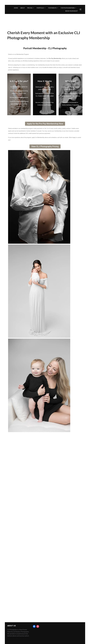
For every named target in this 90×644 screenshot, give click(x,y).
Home (16, 8)
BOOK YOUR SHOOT (72, 11)
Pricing (31, 8)
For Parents (53, 8)
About (23, 8)
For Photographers (69, 8)
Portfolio (41, 8)
